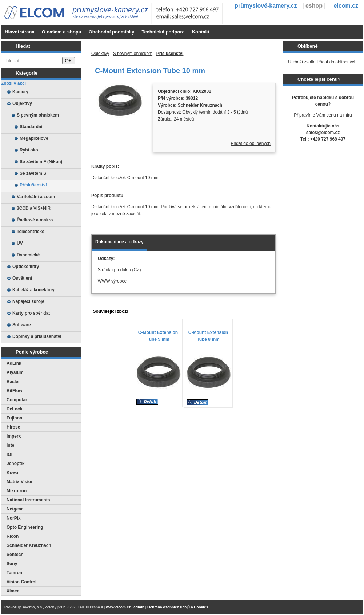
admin (139, 607)
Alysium (15, 372)
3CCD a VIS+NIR (34, 208)
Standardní (31, 127)
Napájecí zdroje (28, 301)
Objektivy (22, 103)
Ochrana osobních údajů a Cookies (178, 607)
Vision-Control (21, 582)
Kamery (20, 92)
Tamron (14, 573)
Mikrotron (17, 491)
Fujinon (14, 418)
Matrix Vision (20, 482)
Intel (11, 445)
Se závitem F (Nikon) (41, 162)
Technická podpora (163, 32)
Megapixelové (34, 138)
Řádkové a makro (35, 220)
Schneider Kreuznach (29, 545)
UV (20, 243)
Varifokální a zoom (36, 197)
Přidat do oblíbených (251, 143)
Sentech (15, 555)
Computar (17, 400)
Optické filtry (26, 267)
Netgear (15, 509)
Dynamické (28, 255)
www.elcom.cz (118, 607)
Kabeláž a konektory (33, 290)
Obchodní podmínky (112, 32)
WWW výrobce (112, 281)
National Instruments (28, 500)
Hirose (13, 427)
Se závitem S (33, 173)
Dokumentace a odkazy (119, 242)
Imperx (14, 436)
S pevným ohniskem (38, 115)
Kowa (12, 473)
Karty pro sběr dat (31, 313)
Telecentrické (31, 232)
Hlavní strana (20, 32)
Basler (13, 382)
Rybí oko (29, 150)
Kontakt (201, 32)
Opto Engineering (25, 527)
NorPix (14, 518)
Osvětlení (22, 278)
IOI (9, 454)
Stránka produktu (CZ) (119, 270)
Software (22, 325)
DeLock (14, 409)
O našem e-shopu (62, 32)
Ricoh (13, 536)
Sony (12, 564)
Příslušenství (33, 185)
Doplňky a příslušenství (37, 336)
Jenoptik (15, 464)
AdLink (14, 363)
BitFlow (14, 391)
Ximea (13, 591)
